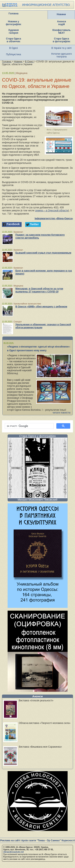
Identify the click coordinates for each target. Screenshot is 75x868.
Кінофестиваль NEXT (61, 31)
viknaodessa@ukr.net (13, 852)
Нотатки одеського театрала (61, 55)
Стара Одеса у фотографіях (37, 436)
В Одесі (13, 48)
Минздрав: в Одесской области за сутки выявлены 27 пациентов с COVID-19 (39, 290)
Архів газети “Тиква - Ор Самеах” (41, 840)
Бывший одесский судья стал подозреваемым (43, 253)
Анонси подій (61, 23)
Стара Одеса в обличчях (13, 40)
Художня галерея (14, 31)
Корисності (68, 840)
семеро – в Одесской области (52, 211)
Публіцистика (13, 54)
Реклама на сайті (10, 840)
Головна (13, 14)
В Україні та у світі (61, 48)
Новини (61, 14)
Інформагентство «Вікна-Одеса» (54, 218)
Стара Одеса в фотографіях (62, 40)
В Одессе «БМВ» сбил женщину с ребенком (41, 307)
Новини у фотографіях (13, 23)
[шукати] (29, 426)
